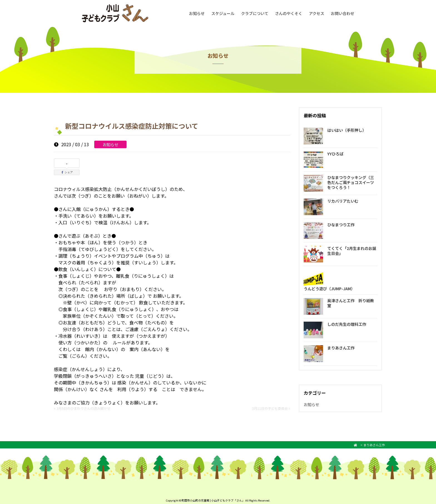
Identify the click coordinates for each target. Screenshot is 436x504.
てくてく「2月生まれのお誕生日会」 (352, 251)
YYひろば (335, 154)
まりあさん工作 (341, 348)
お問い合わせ (343, 13)
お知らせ (197, 13)
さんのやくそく (289, 13)
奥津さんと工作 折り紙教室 (351, 303)
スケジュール (223, 13)
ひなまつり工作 (341, 225)
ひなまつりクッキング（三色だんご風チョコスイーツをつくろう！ (351, 182)
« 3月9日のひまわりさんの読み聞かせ (82, 408)
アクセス (317, 13)
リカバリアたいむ (343, 201)
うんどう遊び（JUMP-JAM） (329, 289)
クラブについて (255, 13)
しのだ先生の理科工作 (347, 324)
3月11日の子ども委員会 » (271, 408)
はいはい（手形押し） (347, 130)
